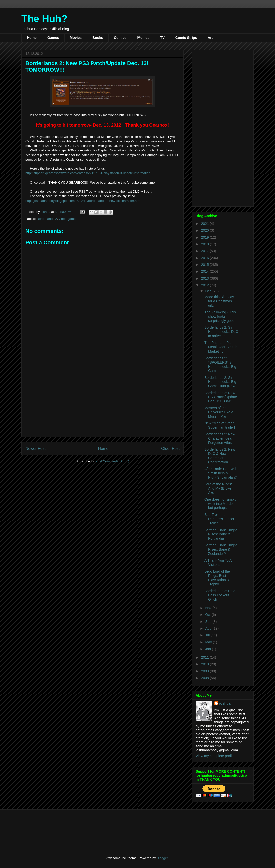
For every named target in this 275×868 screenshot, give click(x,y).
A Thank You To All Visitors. (219, 562)
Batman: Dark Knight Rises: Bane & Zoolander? (221, 549)
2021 (205, 224)
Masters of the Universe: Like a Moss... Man (219, 412)
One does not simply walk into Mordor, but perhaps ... (220, 504)
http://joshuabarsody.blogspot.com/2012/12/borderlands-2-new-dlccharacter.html (83, 201)
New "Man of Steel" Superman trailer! (220, 425)
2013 (205, 278)
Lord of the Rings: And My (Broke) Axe (218, 488)
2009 (205, 671)
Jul (208, 635)
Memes (143, 38)
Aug (209, 628)
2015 (205, 265)
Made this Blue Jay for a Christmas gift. (219, 301)
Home (32, 38)
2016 (205, 258)
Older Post (170, 449)
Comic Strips (186, 38)
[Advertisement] (102, 398)
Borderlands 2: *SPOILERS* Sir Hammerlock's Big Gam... (220, 364)
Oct (208, 615)
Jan (208, 649)
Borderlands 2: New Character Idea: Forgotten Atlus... (220, 438)
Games (53, 38)
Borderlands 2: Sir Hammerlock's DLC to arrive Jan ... (221, 332)
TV (162, 38)
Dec (209, 291)
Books (98, 38)
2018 (205, 244)
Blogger (162, 858)
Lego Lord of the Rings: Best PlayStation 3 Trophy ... (217, 578)
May (209, 642)
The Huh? (44, 19)
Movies (76, 38)
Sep (209, 622)
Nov (209, 608)
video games (68, 219)
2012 (205, 285)
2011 (205, 657)
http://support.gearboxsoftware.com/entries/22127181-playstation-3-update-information (88, 173)
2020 (205, 230)
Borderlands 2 (47, 219)
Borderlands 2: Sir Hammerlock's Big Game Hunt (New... (221, 382)
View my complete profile (215, 756)
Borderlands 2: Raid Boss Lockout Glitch (220, 595)
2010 (205, 664)
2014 (205, 271)
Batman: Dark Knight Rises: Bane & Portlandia (221, 534)
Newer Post (35, 449)
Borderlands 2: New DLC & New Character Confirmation (220, 456)
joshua (225, 703)
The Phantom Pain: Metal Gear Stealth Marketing (221, 347)
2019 (205, 237)
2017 (205, 251)
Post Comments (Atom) (112, 461)
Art (210, 38)
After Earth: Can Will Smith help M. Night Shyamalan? (221, 473)
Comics (120, 38)
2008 (205, 678)
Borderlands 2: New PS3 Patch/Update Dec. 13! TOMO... (221, 397)
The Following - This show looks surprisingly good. (220, 316)
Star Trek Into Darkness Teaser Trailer (219, 519)
